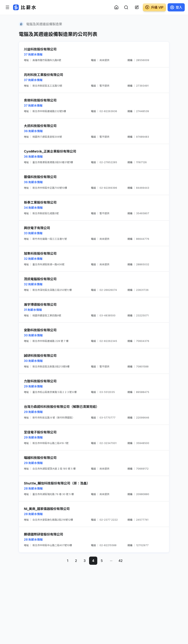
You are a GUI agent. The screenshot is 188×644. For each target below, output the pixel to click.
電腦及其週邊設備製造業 (44, 24)
